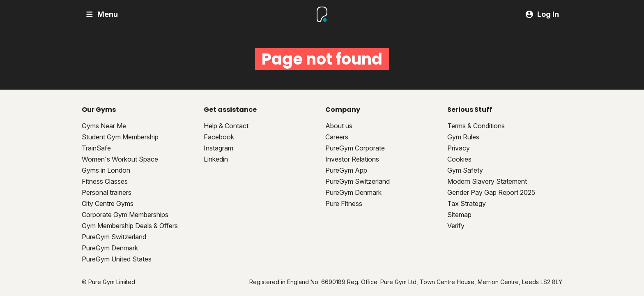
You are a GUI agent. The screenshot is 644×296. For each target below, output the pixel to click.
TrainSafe (96, 148)
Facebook (219, 137)
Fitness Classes (105, 181)
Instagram (218, 148)
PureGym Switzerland (114, 237)
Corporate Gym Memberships (125, 215)
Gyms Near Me (104, 126)
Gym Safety (465, 170)
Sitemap (459, 215)
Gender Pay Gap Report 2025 (491, 192)
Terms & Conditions (476, 126)
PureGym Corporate (355, 148)
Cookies (459, 159)
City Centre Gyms (108, 203)
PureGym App (346, 170)
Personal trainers (107, 192)
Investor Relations (352, 159)
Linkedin (216, 159)
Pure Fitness (344, 203)
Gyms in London (106, 170)
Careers (337, 137)
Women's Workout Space (120, 159)
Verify (456, 226)
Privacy (459, 148)
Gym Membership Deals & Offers (130, 226)
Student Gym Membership (120, 137)
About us (339, 126)
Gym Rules (463, 137)
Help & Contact (226, 126)
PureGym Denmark (110, 248)
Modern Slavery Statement (487, 181)
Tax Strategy (467, 203)
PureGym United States (117, 259)
